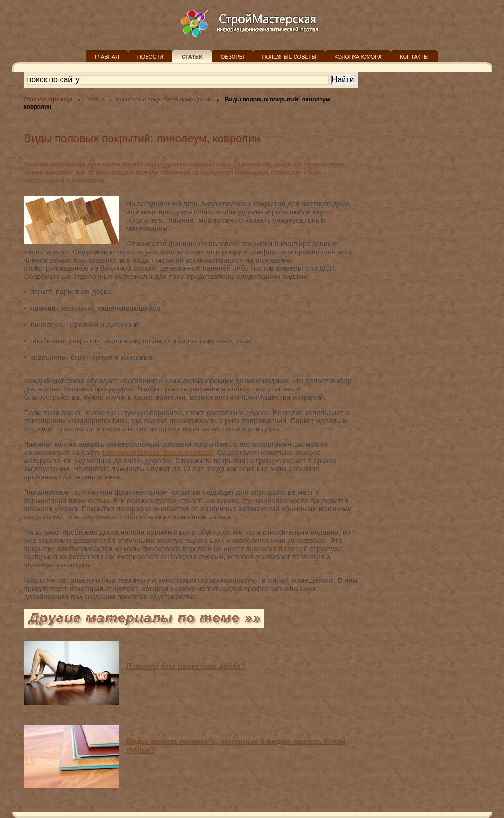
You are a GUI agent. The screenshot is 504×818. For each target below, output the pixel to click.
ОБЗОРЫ (233, 57)
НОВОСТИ (150, 57)
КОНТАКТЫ (414, 57)
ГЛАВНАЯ (107, 57)
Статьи (95, 100)
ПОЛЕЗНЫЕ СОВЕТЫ (289, 57)
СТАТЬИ (192, 57)
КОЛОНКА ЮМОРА (358, 57)
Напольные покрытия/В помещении (163, 100)
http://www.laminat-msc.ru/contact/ (158, 452)
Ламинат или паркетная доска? (186, 666)
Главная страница (48, 100)
